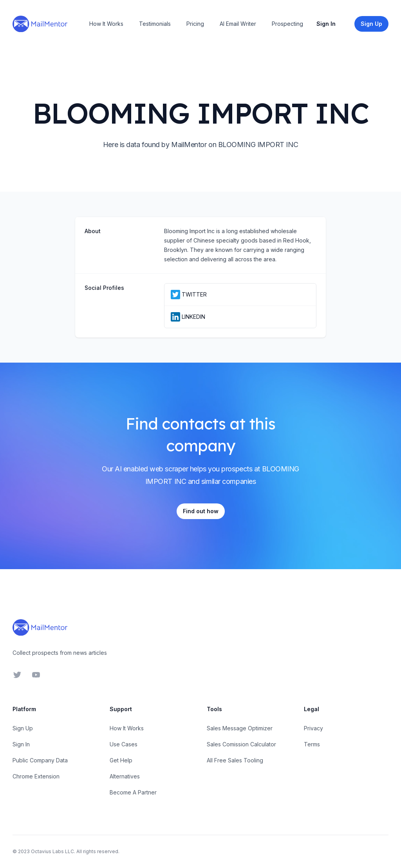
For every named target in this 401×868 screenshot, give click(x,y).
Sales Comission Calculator (241, 744)
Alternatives (125, 776)
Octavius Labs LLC (52, 851)
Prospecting (287, 24)
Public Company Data (40, 760)
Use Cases (124, 744)
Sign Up (23, 728)
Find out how (201, 511)
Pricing (195, 24)
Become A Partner (133, 792)
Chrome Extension (36, 776)
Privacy (313, 728)
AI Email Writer (238, 24)
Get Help (121, 760)
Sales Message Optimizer (240, 728)
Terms (312, 744)
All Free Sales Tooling (235, 760)
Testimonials (155, 24)
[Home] (40, 24)
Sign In (326, 24)
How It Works (106, 24)
